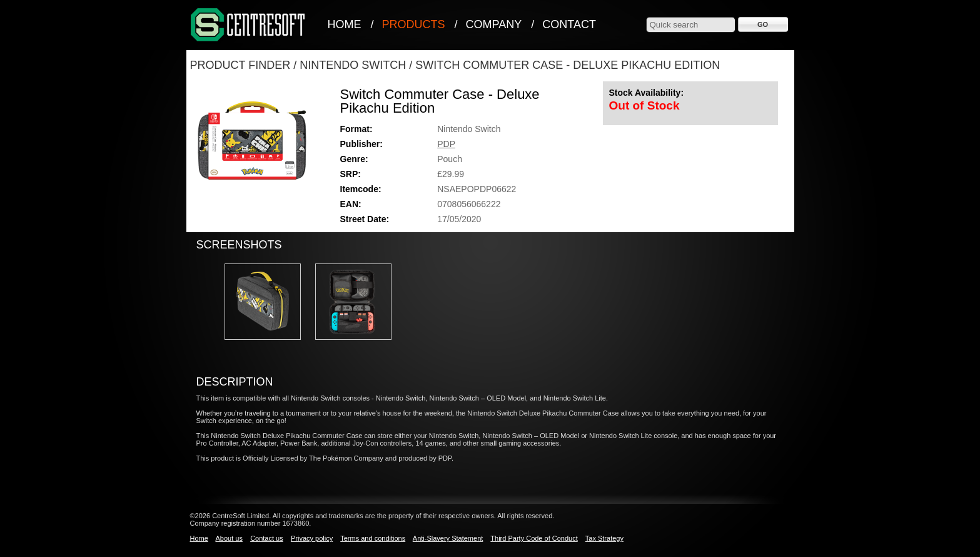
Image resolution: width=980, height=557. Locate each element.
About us (229, 538)
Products (414, 24)
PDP (446, 144)
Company (494, 24)
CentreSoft (248, 25)
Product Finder (240, 65)
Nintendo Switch (353, 65)
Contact (569, 24)
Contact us (267, 538)
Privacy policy (312, 538)
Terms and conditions (373, 538)
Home (345, 24)
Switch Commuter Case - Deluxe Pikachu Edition (568, 65)
